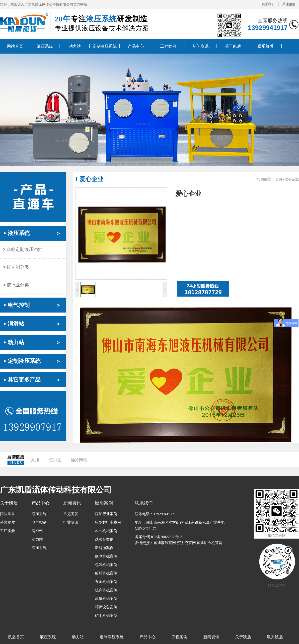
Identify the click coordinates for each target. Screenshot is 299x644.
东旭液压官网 (165, 543)
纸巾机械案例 (106, 556)
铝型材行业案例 (108, 522)
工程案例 (168, 46)
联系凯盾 (265, 46)
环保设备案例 (106, 607)
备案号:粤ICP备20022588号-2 (158, 537)
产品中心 (136, 46)
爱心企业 (91, 179)
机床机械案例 (106, 590)
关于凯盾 (233, 46)
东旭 (35, 460)
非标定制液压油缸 (24, 249)
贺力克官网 (187, 543)
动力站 (75, 46)
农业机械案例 (106, 531)
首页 (279, 179)
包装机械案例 (106, 565)
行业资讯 (71, 522)
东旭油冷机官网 (209, 543)
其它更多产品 (24, 380)
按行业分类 (18, 285)
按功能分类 (18, 267)
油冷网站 (79, 460)
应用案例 (104, 503)
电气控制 (19, 305)
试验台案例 (104, 539)
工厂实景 (7, 531)
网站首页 (15, 46)
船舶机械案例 (106, 573)
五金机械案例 (106, 582)
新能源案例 (104, 548)
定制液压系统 (105, 46)
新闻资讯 (201, 46)
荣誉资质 (7, 522)
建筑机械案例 (106, 599)
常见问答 (71, 514)
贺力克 (55, 460)
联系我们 (268, 4)
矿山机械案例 (106, 616)
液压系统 (45, 46)
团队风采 (7, 514)
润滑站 (16, 324)
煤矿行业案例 (106, 514)
